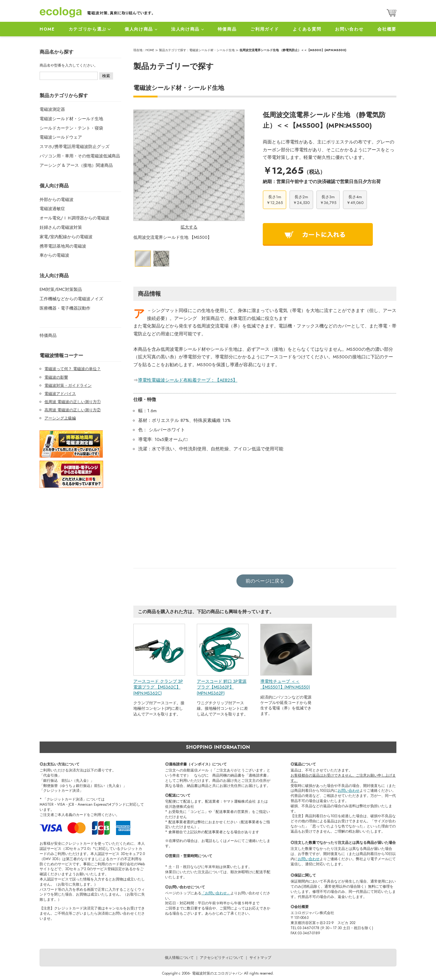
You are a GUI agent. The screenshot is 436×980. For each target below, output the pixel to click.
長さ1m (275, 200)
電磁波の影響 (56, 377)
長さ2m (301, 200)
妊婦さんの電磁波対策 (61, 227)
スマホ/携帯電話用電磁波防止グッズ (75, 146)
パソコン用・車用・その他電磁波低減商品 (80, 156)
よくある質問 (307, 29)
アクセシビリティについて (222, 958)
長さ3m (328, 200)
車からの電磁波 (54, 255)
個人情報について (179, 958)
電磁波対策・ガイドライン (68, 385)
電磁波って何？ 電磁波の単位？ (73, 369)
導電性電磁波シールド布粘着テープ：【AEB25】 (188, 380)
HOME (47, 29)
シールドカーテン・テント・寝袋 (71, 128)
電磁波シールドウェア (61, 137)
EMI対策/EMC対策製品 (61, 289)
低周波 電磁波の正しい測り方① (73, 402)
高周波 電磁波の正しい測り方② (73, 410)
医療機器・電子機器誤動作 (65, 308)
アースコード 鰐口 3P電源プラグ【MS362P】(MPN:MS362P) (222, 687)
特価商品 (227, 29)
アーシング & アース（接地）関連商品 (76, 165)
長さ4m (355, 200)
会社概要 (387, 29)
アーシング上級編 (60, 418)
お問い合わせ (349, 29)
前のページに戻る (265, 581)
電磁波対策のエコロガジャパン (217, 973)
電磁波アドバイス (60, 394)
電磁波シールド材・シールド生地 (71, 119)
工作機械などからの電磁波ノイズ (71, 299)
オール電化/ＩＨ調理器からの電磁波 (75, 218)
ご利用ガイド (265, 29)
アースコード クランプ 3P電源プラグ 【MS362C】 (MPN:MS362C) (158, 687)
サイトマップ (260, 958)
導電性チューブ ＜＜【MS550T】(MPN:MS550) (285, 684)
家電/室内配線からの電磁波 (66, 237)
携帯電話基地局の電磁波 (63, 246)
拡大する (189, 227)
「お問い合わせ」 (216, 893)
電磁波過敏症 (52, 209)
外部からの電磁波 (57, 199)
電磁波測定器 (52, 109)
